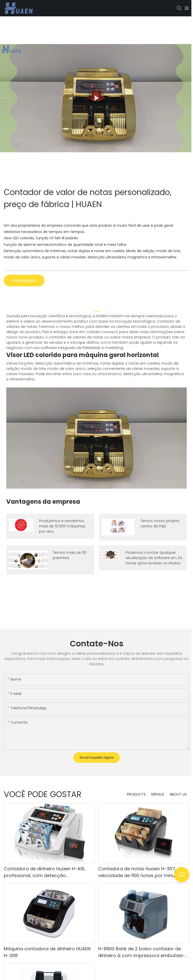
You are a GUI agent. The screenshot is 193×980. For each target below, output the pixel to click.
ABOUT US (178, 794)
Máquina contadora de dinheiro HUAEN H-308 (47, 952)
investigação (24, 281)
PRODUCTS (136, 794)
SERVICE (158, 794)
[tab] (96, 310)
